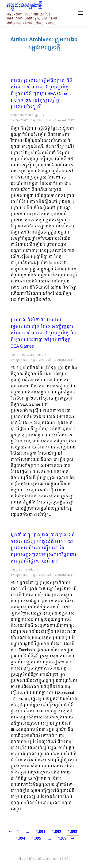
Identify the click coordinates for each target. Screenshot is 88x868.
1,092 (57, 832)
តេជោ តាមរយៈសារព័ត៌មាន (29, 355)
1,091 (41, 832)
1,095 (36, 838)
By (31, 121)
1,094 (20, 838)
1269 (62, 838)
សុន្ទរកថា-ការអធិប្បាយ (26, 115)
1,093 (73, 832)
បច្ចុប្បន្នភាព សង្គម (23, 570)
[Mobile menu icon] (81, 13)
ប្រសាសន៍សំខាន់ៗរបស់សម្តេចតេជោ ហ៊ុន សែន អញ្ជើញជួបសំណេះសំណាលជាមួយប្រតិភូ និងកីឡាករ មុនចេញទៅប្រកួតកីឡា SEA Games (44, 333)
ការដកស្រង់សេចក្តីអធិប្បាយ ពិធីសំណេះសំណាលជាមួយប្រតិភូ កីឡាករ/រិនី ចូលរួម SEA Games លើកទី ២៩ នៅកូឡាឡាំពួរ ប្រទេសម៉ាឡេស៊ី (42, 94)
